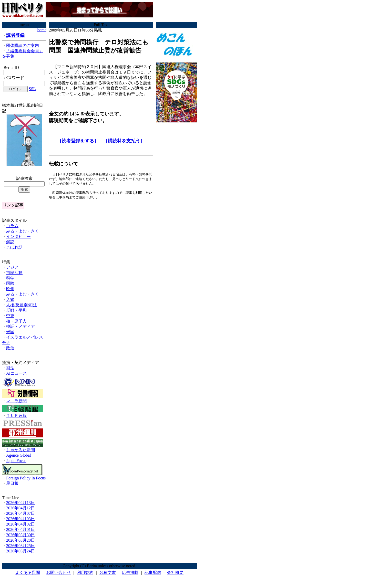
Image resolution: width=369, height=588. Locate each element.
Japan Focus (16, 461)
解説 (10, 242)
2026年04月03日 (20, 519)
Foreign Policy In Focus (26, 478)
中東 (10, 316)
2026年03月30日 (20, 535)
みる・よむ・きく (23, 231)
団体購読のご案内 (23, 45)
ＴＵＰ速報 (16, 416)
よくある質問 (28, 573)
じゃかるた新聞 (20, 450)
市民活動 (14, 273)
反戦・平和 (16, 310)
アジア (12, 267)
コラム (12, 226)
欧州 (10, 289)
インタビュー (18, 237)
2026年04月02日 (20, 524)
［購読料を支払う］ (124, 141)
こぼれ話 (14, 247)
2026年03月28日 (20, 540)
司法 (10, 368)
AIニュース (17, 373)
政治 (10, 348)
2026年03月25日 (20, 546)
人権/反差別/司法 (22, 305)
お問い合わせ (58, 573)
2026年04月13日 (20, 503)
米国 (10, 332)
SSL (32, 89)
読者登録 (15, 35)
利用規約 (85, 573)
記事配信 (153, 573)
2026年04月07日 (20, 513)
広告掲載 (130, 573)
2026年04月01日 (20, 529)
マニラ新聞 (16, 401)
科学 (10, 278)
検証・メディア (20, 326)
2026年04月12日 (20, 508)
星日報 (12, 483)
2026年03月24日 (20, 551)
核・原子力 (16, 321)
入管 (10, 300)
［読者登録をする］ (78, 141)
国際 (10, 283)
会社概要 (175, 573)
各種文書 (108, 573)
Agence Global (18, 455)
